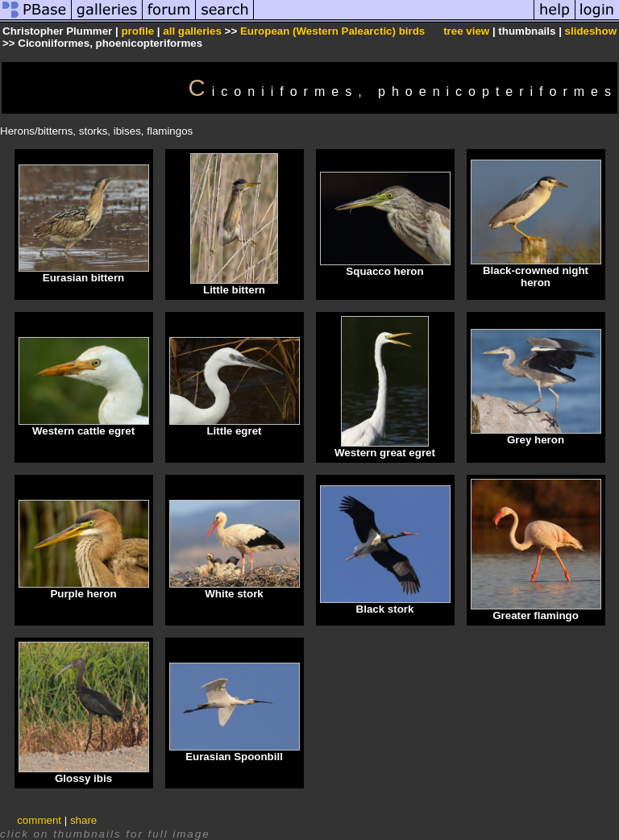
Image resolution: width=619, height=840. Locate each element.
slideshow (591, 31)
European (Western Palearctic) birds (332, 31)
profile (137, 31)
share (83, 820)
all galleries (192, 31)
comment (39, 820)
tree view (466, 31)
